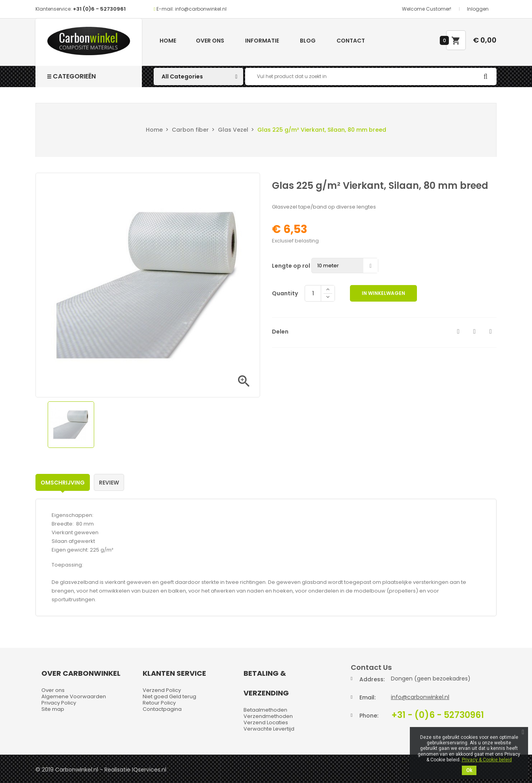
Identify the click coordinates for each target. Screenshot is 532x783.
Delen (458, 332)
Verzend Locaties (266, 722)
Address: (372, 679)
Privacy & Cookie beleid (487, 760)
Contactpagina (162, 709)
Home (168, 41)
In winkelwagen (383, 293)
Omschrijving (63, 483)
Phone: (369, 716)
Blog (308, 41)
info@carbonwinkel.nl (420, 697)
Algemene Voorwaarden (74, 696)
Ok (469, 770)
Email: (367, 697)
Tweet (474, 332)
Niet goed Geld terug (169, 696)
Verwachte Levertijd (269, 729)
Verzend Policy (162, 690)
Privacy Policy (59, 703)
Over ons (210, 41)
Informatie (262, 41)
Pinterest (491, 332)
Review (109, 483)
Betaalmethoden (265, 710)
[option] (71, 425)
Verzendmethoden (268, 716)
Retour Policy (159, 703)
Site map (53, 709)
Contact (351, 41)
